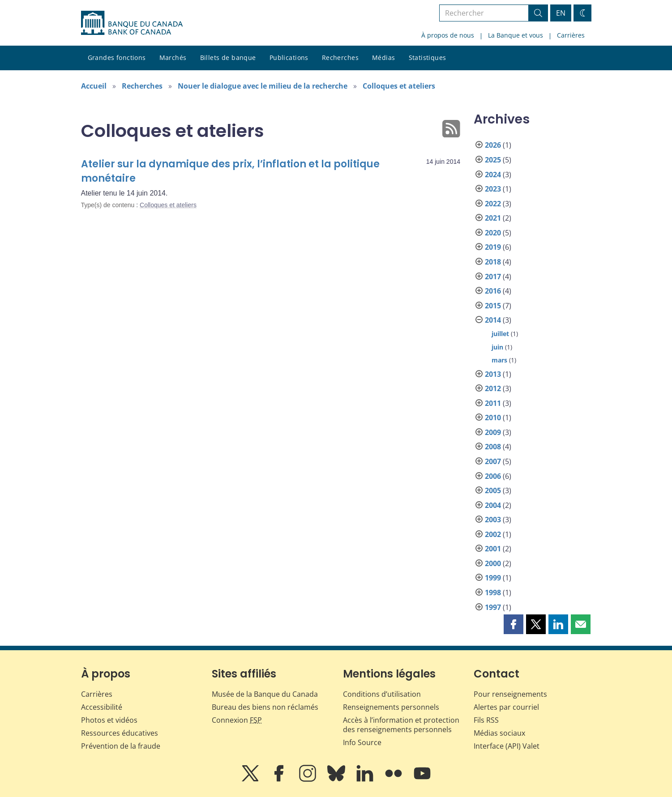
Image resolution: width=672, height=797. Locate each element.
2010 (493, 418)
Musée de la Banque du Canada (265, 694)
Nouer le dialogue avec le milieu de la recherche (263, 86)
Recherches (340, 58)
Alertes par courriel (506, 707)
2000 (493, 563)
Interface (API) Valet (507, 746)
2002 (493, 534)
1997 (493, 607)
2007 (493, 461)
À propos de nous (448, 35)
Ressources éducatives (120, 733)
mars (499, 360)
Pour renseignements (510, 694)
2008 (493, 447)
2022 (493, 204)
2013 (493, 374)
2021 (493, 218)
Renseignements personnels (391, 707)
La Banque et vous (516, 35)
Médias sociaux (499, 733)
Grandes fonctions (117, 58)
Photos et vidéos (109, 720)
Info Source (362, 742)
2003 (493, 520)
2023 (493, 189)
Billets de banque (228, 58)
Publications (289, 58)
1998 (493, 592)
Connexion (237, 720)
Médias (384, 58)
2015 (493, 306)
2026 (493, 145)
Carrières (571, 35)
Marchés (173, 58)
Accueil (94, 86)
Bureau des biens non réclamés (265, 707)
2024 (493, 175)
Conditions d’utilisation (382, 694)
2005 (493, 490)
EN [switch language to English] (561, 13)
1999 (493, 578)
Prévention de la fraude (121, 746)
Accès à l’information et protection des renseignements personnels (401, 725)
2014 (493, 320)
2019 (493, 247)
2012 (493, 388)
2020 (493, 233)
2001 (493, 549)
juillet (500, 334)
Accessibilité (102, 707)
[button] (514, 624)
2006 (493, 476)
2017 (493, 277)
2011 (493, 403)
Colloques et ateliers (399, 86)
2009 (493, 432)
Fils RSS (486, 720)
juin (497, 347)
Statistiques (428, 58)
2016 (493, 291)
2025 (493, 160)
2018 (493, 262)
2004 (493, 505)
